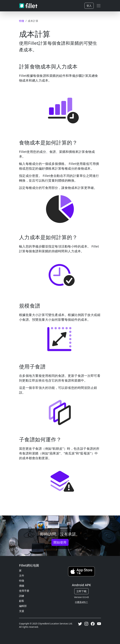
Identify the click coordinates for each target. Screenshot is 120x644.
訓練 (22, 596)
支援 (22, 611)
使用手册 (24, 591)
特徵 (22, 581)
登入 (89, 6)
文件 (22, 576)
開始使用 (60, 542)
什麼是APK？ (81, 602)
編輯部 (23, 606)
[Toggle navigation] (99, 6)
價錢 (22, 586)
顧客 (22, 601)
